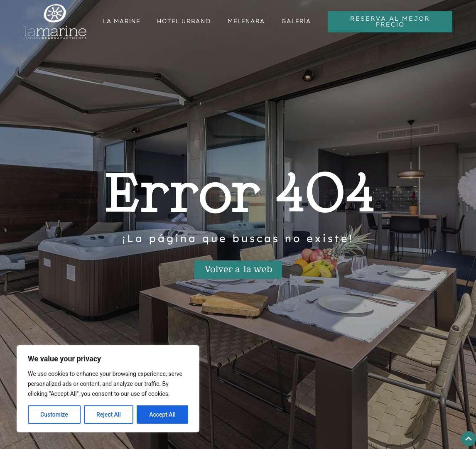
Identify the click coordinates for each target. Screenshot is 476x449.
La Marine (122, 21)
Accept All (162, 415)
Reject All (109, 415)
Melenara (246, 21)
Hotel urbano (184, 21)
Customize (54, 415)
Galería (296, 21)
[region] (108, 389)
